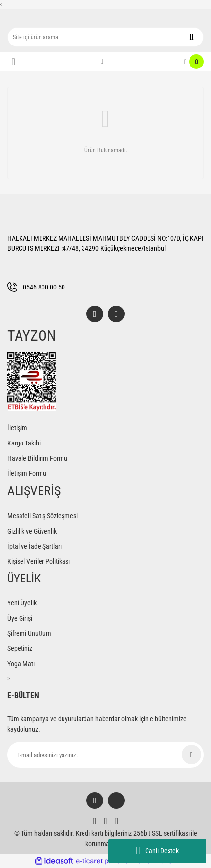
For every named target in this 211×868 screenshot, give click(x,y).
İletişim (17, 428)
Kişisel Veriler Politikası (39, 561)
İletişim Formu (27, 473)
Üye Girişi (20, 618)
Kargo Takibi (24, 443)
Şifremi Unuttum (29, 633)
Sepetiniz (20, 648)
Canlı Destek (157, 851)
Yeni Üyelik (22, 603)
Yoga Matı (21, 664)
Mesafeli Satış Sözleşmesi (42, 516)
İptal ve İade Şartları (34, 546)
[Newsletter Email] (105, 755)
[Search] (105, 37)
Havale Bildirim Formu (37, 458)
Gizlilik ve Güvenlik (32, 531)
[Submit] (191, 755)
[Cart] (194, 62)
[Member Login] (102, 62)
